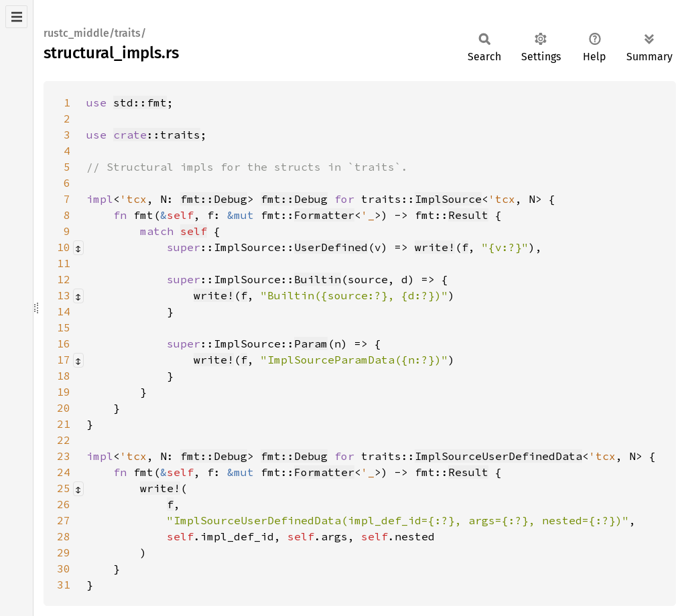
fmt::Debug (214, 199)
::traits (157, 135)
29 (64, 552)
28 (64, 536)
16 (64, 343)
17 (64, 360)
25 (64, 488)
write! (435, 247)
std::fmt (140, 102)
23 (64, 456)
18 (64, 376)
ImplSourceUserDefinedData (498, 456)
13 (64, 295)
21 (64, 424)
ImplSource (448, 199)
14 (64, 311)
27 (64, 520)
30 (64, 568)
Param (311, 343)
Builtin (318, 279)
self (194, 231)
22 (64, 440)
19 (64, 392)
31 (64, 585)
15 (64, 327)
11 (64, 263)
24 (64, 472)
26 (64, 504)
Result (468, 215)
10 (64, 247)
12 (64, 279)
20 (64, 408)
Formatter (324, 215)
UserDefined (331, 247)
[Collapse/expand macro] (78, 248)
